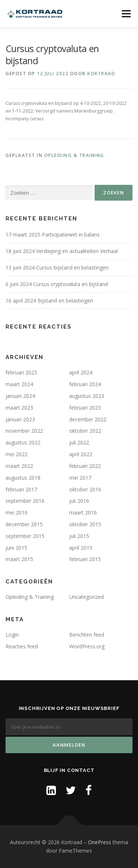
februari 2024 (85, 384)
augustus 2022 (23, 442)
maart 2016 (83, 512)
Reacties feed (22, 646)
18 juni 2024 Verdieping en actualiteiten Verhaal (62, 251)
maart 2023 (19, 408)
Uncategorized (86, 597)
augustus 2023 (87, 396)
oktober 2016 (85, 489)
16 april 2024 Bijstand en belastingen (49, 301)
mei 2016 (17, 512)
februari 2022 (85, 466)
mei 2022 (17, 454)
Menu (126, 14)
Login (12, 635)
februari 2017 (21, 489)
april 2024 (81, 372)
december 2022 (88, 419)
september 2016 (25, 501)
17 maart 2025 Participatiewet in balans (53, 235)
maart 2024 (19, 384)
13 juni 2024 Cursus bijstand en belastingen (57, 268)
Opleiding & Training (74, 155)
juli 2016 (79, 501)
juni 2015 (16, 548)
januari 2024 (20, 396)
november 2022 (24, 431)
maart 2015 (19, 559)
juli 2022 (79, 442)
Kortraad (101, 74)
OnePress (100, 842)
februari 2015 (85, 559)
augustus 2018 (23, 478)
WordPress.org (87, 646)
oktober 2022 (85, 431)
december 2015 (24, 524)
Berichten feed (87, 635)
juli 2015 (79, 536)
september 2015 (25, 536)
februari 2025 (21, 372)
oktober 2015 (85, 524)
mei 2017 (80, 478)
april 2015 (81, 548)
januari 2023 (20, 419)
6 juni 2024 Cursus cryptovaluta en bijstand (57, 284)
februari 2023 (85, 408)
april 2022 (81, 454)
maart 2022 (19, 466)
